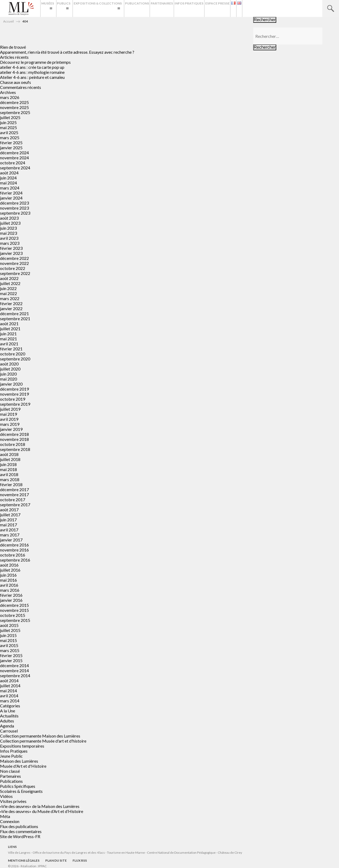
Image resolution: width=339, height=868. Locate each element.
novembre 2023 (14, 208)
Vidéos (6, 796)
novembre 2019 (14, 394)
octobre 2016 (13, 555)
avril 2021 (9, 344)
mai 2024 (8, 183)
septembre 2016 (15, 560)
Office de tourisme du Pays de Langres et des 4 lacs (69, 853)
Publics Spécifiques (18, 786)
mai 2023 (8, 233)
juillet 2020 (10, 369)
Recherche (331, 8)
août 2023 (9, 218)
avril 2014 (9, 696)
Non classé (10, 771)
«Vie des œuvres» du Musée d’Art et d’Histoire (42, 811)
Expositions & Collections (120, 8)
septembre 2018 (15, 449)
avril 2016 (9, 585)
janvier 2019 (11, 429)
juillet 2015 (10, 630)
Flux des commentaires (21, 831)
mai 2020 (8, 379)
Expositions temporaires (22, 746)
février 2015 (11, 655)
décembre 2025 (14, 102)
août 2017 (9, 510)
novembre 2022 (14, 263)
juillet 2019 (10, 409)
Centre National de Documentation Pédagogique (181, 853)
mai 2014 (8, 691)
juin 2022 (8, 288)
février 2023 (11, 248)
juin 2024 (8, 178)
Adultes (7, 721)
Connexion (10, 821)
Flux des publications (19, 826)
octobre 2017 (13, 499)
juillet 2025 (10, 117)
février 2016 (11, 595)
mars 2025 (10, 137)
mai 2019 (8, 414)
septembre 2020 (15, 359)
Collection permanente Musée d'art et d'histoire (43, 741)
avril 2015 (9, 645)
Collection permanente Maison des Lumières (40, 736)
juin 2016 (8, 575)
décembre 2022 (14, 258)
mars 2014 (10, 701)
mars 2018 (10, 479)
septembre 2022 (15, 273)
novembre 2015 (14, 610)
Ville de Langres (19, 853)
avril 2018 (9, 474)
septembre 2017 (15, 505)
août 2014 (9, 681)
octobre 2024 (13, 163)
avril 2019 (9, 419)
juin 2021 (8, 334)
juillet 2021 (10, 329)
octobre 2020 (13, 354)
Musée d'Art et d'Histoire (23, 766)
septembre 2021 (15, 318)
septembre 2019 (15, 404)
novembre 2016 (14, 550)
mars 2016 (10, 590)
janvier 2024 (11, 198)
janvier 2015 (11, 660)
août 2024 (9, 173)
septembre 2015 (15, 620)
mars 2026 (10, 97)
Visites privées (13, 801)
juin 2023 (8, 228)
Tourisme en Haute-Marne (126, 853)
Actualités (9, 716)
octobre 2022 (13, 268)
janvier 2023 (11, 253)
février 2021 (11, 349)
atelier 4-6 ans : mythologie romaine (32, 72)
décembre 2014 (14, 665)
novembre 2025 (14, 107)
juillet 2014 (10, 686)
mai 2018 (8, 469)
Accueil (8, 21)
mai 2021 (8, 339)
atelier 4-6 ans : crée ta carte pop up (32, 67)
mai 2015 (8, 640)
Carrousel (9, 731)
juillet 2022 (10, 283)
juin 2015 (8, 635)
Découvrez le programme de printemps (35, 62)
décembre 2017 (14, 489)
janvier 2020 (11, 384)
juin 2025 (8, 122)
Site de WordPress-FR (20, 836)
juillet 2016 (10, 570)
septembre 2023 (15, 213)
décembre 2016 (14, 545)
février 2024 (11, 193)
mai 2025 (8, 127)
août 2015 (9, 625)
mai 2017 (8, 525)
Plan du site (56, 860)
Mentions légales (24, 860)
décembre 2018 (14, 434)
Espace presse (265, 8)
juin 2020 (8, 374)
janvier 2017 (11, 540)
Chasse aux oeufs (15, 82)
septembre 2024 (15, 168)
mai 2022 (8, 293)
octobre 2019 (13, 399)
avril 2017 (9, 530)
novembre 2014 (14, 670)
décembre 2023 (14, 203)
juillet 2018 (10, 459)
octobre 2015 (13, 615)
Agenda (7, 726)
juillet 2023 (10, 223)
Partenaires (199, 8)
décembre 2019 (14, 389)
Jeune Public (11, 756)
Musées (50, 8)
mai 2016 (8, 580)
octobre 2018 (13, 444)
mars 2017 (10, 535)
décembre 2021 (14, 313)
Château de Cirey (230, 853)
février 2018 (11, 484)
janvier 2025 (11, 148)
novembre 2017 (14, 494)
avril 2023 (9, 238)
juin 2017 (8, 520)
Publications (169, 8)
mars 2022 (10, 298)
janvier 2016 (11, 600)
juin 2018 (8, 464)
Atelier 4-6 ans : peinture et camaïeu (32, 77)
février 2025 (11, 143)
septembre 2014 (15, 675)
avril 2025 (9, 132)
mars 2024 (10, 188)
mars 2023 (10, 243)
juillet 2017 (10, 515)
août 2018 (9, 454)
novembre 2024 (14, 158)
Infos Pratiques (231, 8)
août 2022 (9, 278)
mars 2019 (10, 424)
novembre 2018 (14, 439)
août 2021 (9, 324)
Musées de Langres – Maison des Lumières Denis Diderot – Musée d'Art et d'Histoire (21, 9)
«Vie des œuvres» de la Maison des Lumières (40, 806)
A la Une (8, 711)
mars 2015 (10, 650)
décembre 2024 (14, 153)
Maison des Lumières (19, 761)
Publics (76, 8)
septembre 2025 (15, 112)
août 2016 (9, 565)
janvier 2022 (11, 308)
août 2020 (9, 364)
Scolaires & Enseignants (21, 791)
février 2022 (11, 303)
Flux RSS (80, 860)
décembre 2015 (14, 605)
